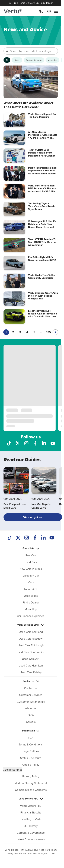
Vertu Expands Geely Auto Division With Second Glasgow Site (43, 296)
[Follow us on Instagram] (26, 443)
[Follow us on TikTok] (9, 443)
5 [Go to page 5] (34, 332)
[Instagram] (27, 538)
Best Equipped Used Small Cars (15, 506)
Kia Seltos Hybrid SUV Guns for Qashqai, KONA (42, 259)
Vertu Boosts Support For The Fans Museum (42, 115)
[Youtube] (52, 538)
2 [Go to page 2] (13, 332)
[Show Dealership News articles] (34, 60)
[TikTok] (10, 538)
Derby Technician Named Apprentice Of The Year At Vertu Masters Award (42, 171)
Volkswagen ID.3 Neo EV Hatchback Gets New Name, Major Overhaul (42, 224)
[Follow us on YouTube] (53, 443)
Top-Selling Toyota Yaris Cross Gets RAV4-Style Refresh (41, 206)
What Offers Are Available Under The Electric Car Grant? (28, 105)
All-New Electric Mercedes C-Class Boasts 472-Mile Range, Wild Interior (43, 136)
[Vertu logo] (13, 11)
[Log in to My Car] (49, 11)
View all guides (33, 517)
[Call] (41, 11)
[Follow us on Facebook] (35, 443)
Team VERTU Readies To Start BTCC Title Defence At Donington (42, 242)
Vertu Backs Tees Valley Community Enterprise (42, 276)
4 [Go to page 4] (27, 332)
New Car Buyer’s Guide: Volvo (41, 506)
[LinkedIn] (43, 538)
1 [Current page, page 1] (6, 332)
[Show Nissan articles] (17, 60)
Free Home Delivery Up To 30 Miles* (31, 3)
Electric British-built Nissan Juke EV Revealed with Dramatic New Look (43, 314)
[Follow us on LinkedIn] (44, 443)
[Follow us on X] (18, 443)
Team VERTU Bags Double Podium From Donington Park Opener (41, 153)
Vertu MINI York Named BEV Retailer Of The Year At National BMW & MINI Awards (42, 190)
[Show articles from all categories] (7, 60)
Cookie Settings (13, 770)
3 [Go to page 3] (20, 332)
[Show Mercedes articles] (52, 60)
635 (48, 332)
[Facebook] (35, 538)
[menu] (55, 11)
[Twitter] (18, 538)
